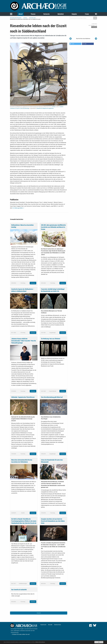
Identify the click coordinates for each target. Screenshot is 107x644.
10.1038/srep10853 (18, 208)
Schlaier (53, 107)
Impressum (43, 625)
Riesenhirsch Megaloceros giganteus (45, 108)
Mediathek (61, 14)
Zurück (39, 613)
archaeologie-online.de (16, 18)
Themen (33, 14)
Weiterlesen (33, 283)
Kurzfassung (26, 108)
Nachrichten (32, 18)
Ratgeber (74, 14)
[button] (75, 44)
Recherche (47, 14)
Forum (87, 14)
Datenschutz (58, 625)
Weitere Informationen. (40, 642)
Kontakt (50, 625)
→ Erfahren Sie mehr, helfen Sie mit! (20, 634)
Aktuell (21, 14)
